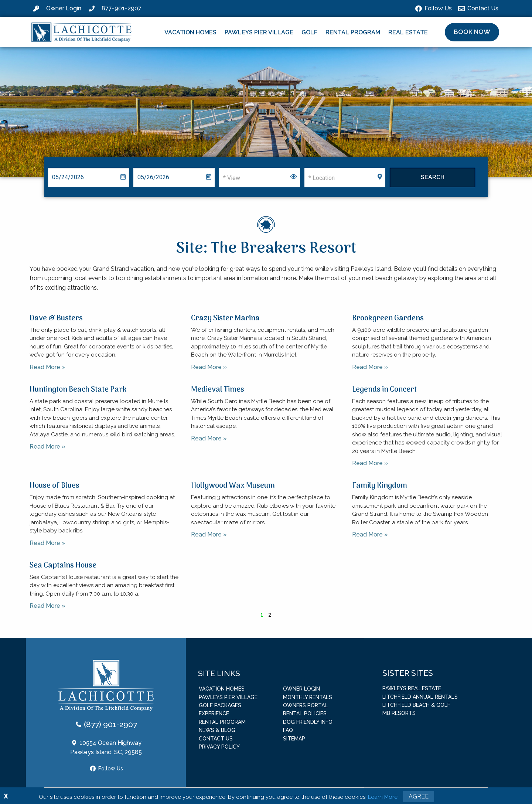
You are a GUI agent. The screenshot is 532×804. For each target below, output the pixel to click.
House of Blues (54, 486)
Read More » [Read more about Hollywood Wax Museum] (209, 534)
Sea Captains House (63, 566)
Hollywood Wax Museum (233, 486)
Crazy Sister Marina (225, 318)
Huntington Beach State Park (78, 390)
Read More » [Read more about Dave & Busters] (47, 367)
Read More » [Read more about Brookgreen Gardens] (370, 367)
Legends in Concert (384, 390)
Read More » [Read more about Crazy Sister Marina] (209, 367)
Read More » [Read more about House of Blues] (47, 543)
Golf (309, 32)
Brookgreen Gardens (388, 318)
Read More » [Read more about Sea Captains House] (47, 606)
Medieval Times (218, 390)
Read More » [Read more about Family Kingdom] (370, 534)
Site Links (219, 673)
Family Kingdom (380, 486)
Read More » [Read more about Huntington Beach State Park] (47, 447)
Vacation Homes (190, 32)
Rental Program (353, 32)
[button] (472, 32)
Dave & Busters (56, 318)
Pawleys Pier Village (259, 32)
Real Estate (408, 32)
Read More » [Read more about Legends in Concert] (370, 463)
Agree (419, 796)
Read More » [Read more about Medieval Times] (209, 438)
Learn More (383, 797)
